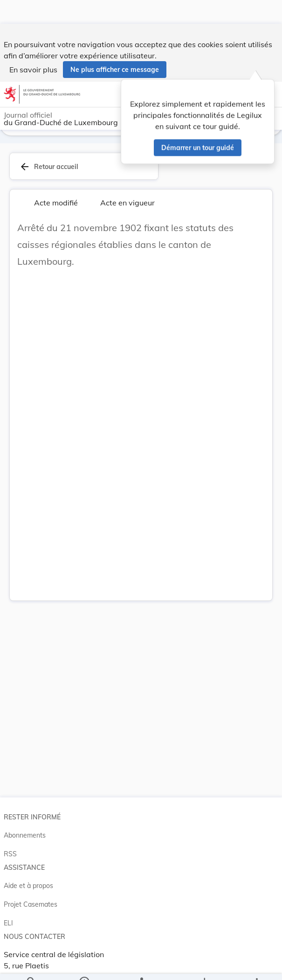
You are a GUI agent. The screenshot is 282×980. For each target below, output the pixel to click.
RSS (10, 845)
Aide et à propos (28, 877)
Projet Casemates (31, 895)
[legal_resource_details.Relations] (141, 965)
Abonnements (25, 826)
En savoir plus (33, 46)
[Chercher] (31, 965)
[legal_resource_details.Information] (84, 965)
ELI (8, 914)
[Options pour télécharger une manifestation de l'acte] (204, 965)
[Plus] (256, 965)
